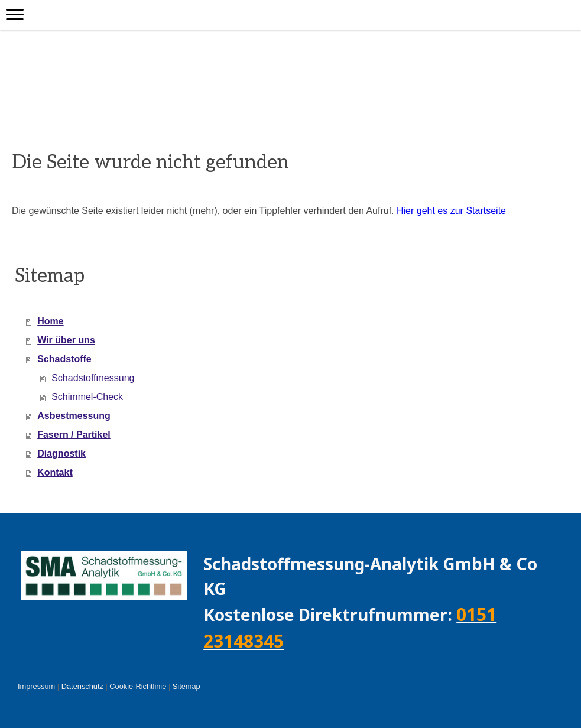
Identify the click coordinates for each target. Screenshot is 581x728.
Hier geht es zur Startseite (451, 211)
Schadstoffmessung (93, 378)
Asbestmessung (74, 416)
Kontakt (55, 472)
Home (50, 321)
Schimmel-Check (87, 397)
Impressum (36, 686)
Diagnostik (61, 454)
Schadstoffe (64, 359)
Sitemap (186, 686)
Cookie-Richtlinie (138, 686)
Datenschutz (82, 686)
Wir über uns (66, 340)
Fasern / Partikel (74, 435)
